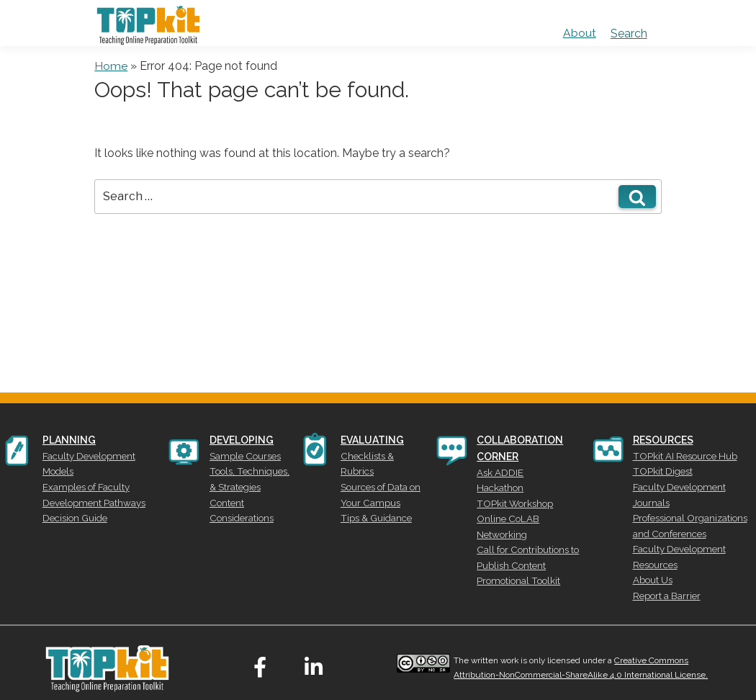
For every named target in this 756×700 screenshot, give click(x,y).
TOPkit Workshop (511, 498)
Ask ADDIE (498, 471)
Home (111, 66)
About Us (651, 565)
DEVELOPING (242, 440)
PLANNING (69, 440)
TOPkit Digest (660, 468)
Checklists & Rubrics (383, 454)
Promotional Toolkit (514, 554)
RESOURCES (663, 440)
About (580, 33)
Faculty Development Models (100, 454)
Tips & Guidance (374, 496)
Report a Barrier (663, 579)
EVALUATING (374, 440)
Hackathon (498, 485)
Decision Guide (72, 496)
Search (629, 33)
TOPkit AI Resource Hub (680, 454)
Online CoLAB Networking (528, 512)
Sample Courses (242, 454)
